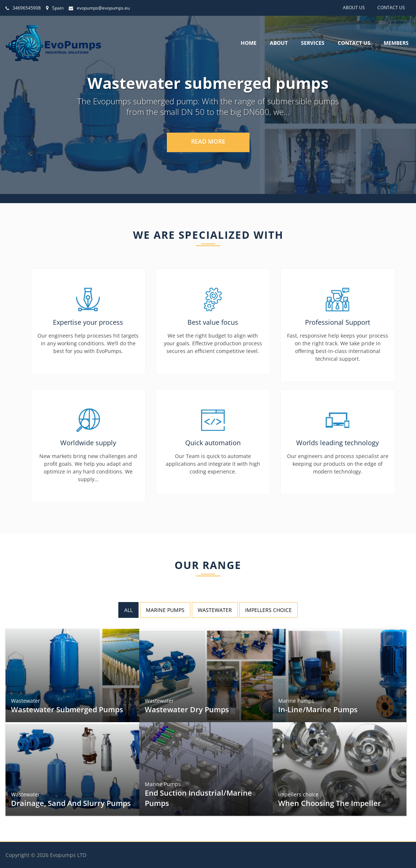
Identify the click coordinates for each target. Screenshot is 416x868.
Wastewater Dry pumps (187, 708)
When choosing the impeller (330, 802)
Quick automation (213, 443)
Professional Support (338, 322)
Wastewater (28, 700)
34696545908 (23, 8)
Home (249, 43)
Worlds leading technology (338, 443)
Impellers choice (300, 793)
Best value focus (213, 322)
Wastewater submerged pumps (67, 708)
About (279, 43)
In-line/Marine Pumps (319, 708)
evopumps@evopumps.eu (99, 8)
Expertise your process (88, 322)
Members (396, 43)
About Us (354, 8)
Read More (208, 141)
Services (313, 43)
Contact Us (391, 8)
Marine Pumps (298, 700)
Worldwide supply (88, 443)
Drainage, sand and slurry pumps (71, 802)
